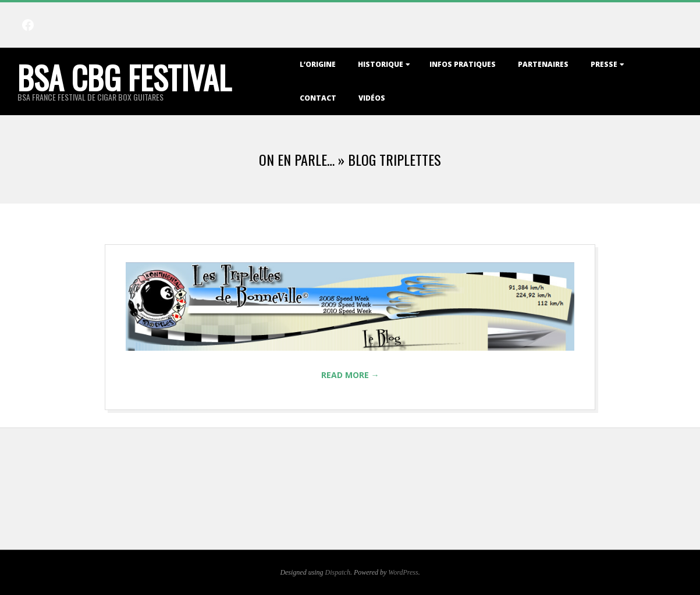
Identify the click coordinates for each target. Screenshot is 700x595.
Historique (381, 64)
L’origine (318, 64)
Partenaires (543, 64)
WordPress (403, 572)
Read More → (350, 375)
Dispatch (338, 572)
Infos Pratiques (463, 64)
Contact (318, 98)
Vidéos (372, 98)
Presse (604, 64)
